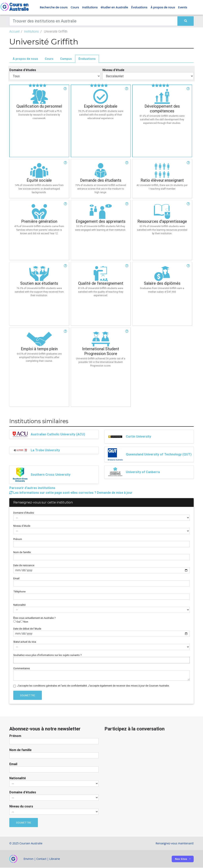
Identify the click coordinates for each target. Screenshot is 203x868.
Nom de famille (22, 552)
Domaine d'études (23, 70)
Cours (75, 8)
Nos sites (181, 859)
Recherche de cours (54, 8)
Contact (41, 859)
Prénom (18, 539)
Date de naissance (24, 566)
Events (183, 8)
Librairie (55, 859)
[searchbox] (15, 660)
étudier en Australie (114, 8)
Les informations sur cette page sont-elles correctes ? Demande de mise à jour (71, 493)
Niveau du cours (21, 806)
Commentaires (22, 669)
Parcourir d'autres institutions (32, 488)
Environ (29, 859)
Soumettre (28, 696)
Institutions (90, 8)
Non (24, 622)
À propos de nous (163, 8)
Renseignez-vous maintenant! (175, 844)
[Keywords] (93, 21)
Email (16, 579)
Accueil (14, 32)
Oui (17, 622)
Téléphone (19, 592)
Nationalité (19, 605)
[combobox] (101, 660)
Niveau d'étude (113, 70)
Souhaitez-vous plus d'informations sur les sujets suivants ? (47, 655)
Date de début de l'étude (27, 629)
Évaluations (139, 8)
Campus (66, 59)
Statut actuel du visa (25, 642)
